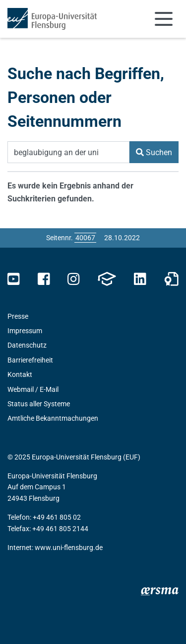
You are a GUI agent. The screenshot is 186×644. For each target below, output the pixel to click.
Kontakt (20, 374)
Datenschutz (27, 345)
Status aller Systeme (39, 404)
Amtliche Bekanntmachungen (53, 418)
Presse (18, 316)
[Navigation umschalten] (164, 19)
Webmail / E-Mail (33, 389)
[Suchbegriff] (68, 152)
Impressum (25, 331)
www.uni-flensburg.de (69, 548)
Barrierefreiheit (30, 360)
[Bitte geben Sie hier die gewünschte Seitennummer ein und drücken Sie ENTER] (85, 238)
